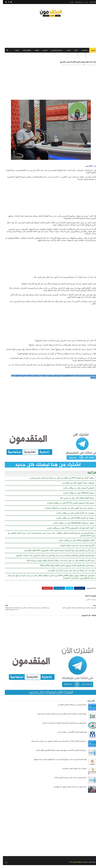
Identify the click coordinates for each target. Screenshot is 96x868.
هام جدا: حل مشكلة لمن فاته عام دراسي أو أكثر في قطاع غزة (68, 573)
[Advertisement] (48, 32)
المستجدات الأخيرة (63, 68)
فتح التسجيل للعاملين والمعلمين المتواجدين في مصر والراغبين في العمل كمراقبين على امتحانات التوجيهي (52, 558)
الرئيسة (90, 52)
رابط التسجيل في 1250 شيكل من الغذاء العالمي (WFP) (68, 781)
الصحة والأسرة (88, 57)
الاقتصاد (34, 52)
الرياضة (14, 52)
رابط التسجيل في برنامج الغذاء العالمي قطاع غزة (69, 708)
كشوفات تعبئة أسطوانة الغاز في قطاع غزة (75, 486)
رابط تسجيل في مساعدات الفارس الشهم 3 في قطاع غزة (67, 790)
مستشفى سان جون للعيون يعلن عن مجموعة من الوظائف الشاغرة (67, 511)
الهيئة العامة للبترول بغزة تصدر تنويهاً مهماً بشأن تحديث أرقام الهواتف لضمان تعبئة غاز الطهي (57, 762)
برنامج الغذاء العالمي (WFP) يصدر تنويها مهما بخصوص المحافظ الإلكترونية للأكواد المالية (58, 753)
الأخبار (73, 52)
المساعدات (81, 52)
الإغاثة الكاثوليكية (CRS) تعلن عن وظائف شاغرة (73, 543)
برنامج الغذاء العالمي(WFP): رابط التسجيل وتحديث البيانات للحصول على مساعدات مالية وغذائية (56, 744)
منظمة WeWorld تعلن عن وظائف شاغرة (76, 496)
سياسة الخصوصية (76, 2)
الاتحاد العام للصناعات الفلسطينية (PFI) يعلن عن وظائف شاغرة (68, 531)
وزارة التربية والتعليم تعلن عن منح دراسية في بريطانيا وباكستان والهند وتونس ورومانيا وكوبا (57, 563)
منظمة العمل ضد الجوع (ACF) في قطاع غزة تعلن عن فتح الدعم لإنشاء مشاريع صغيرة (59, 481)
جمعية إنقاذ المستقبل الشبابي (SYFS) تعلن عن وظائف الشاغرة (68, 506)
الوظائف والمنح (24, 52)
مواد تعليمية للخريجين (54, 52)
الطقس (79, 57)
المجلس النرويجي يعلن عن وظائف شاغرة (76, 491)
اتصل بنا (69, 2)
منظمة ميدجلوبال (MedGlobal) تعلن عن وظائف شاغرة (71, 526)
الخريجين (42, 52)
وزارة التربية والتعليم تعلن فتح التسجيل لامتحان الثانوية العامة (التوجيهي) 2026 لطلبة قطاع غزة (56, 553)
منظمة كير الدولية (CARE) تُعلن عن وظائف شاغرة (72, 521)
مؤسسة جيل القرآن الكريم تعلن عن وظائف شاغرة (72, 516)
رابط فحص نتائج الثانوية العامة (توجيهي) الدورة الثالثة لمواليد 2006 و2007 (64, 568)
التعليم (66, 52)
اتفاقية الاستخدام (90, 2)
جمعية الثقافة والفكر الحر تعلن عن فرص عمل (74, 501)
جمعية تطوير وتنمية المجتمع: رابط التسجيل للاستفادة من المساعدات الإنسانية (61, 726)
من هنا (64, 379)
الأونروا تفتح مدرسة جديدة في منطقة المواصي (74, 548)
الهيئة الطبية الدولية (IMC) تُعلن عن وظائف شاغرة (69, 735)
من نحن (83, 2)
